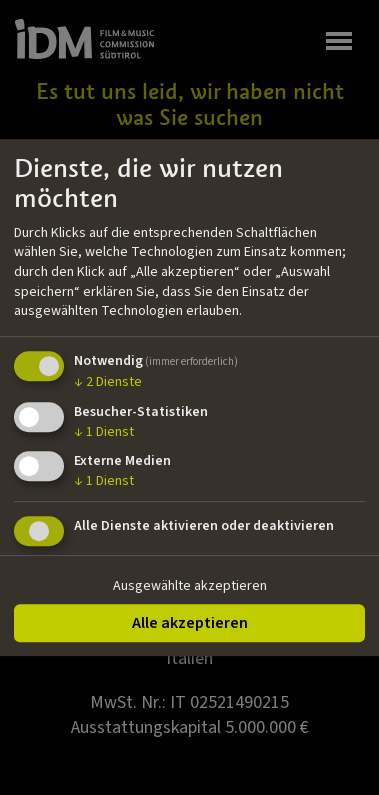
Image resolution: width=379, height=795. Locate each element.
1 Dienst (104, 432)
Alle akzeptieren (190, 623)
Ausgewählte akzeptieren (190, 586)
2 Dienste (108, 382)
